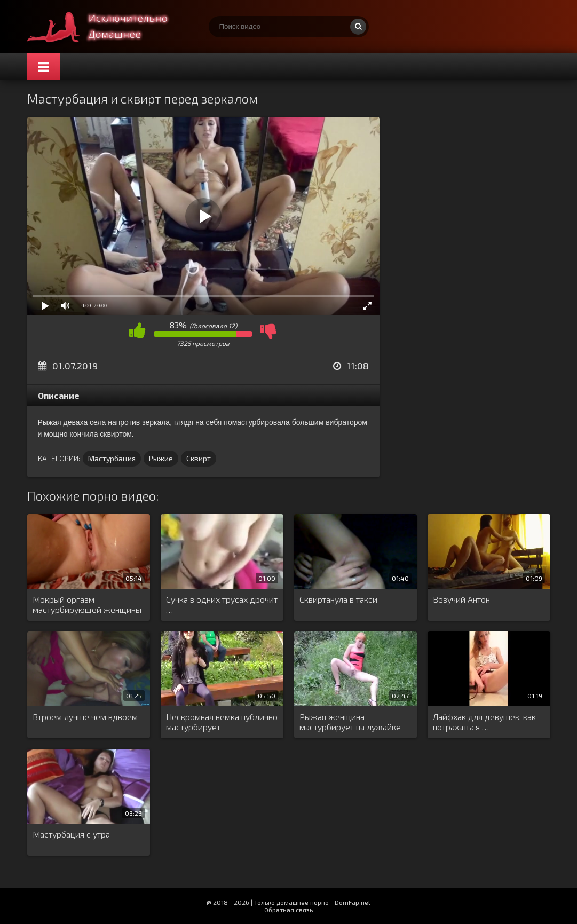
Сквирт (199, 458)
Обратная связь (288, 910)
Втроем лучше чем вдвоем (85, 717)
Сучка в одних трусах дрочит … (222, 604)
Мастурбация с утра (71, 834)
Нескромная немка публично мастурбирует (222, 722)
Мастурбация (112, 458)
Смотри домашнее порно (107, 27)
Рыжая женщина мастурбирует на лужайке (350, 722)
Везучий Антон (461, 599)
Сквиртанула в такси (338, 599)
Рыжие (161, 458)
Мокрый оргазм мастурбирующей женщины (87, 604)
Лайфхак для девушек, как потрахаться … (484, 722)
